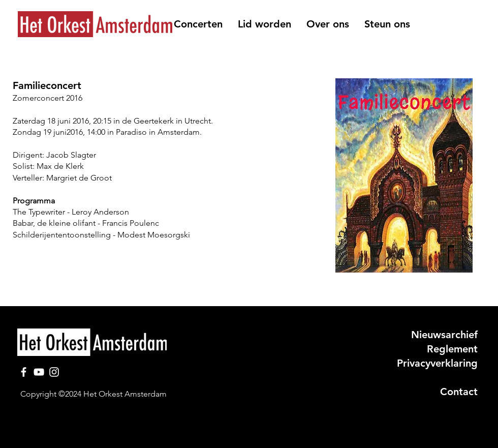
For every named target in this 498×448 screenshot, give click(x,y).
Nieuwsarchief (444, 335)
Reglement (452, 349)
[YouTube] (39, 372)
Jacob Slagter (71, 155)
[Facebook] (24, 372)
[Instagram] (54, 372)
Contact (459, 392)
